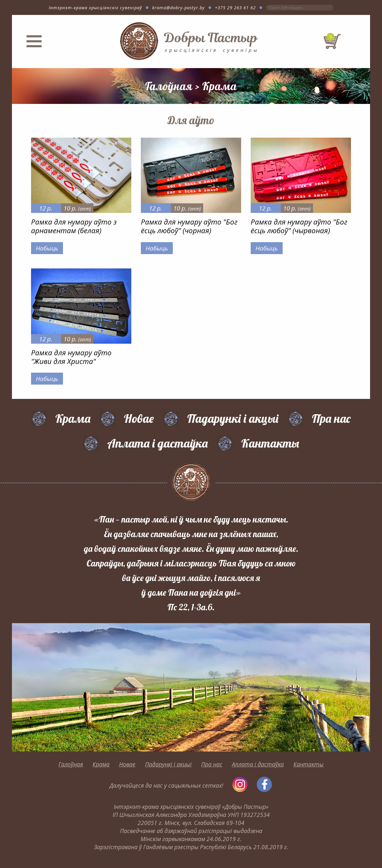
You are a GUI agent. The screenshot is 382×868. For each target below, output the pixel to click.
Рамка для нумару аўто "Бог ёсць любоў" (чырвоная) (299, 226)
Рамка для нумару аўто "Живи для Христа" (71, 357)
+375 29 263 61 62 (235, 8)
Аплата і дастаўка (157, 443)
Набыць (47, 248)
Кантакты (270, 443)
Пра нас (331, 418)
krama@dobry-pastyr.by (178, 8)
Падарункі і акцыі (233, 418)
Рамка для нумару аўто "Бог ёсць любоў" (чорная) (189, 226)
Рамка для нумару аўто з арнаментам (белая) (74, 226)
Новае (139, 418)
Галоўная (169, 86)
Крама (220, 86)
